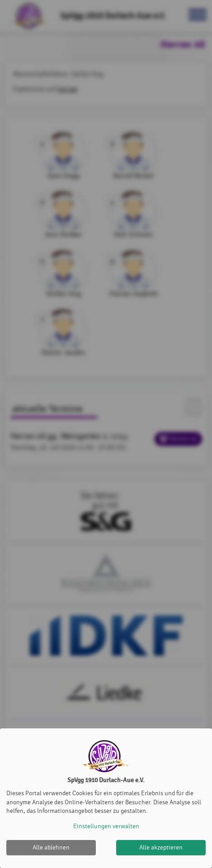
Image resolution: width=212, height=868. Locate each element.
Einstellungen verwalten (106, 826)
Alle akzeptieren (161, 847)
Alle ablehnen (51, 847)
